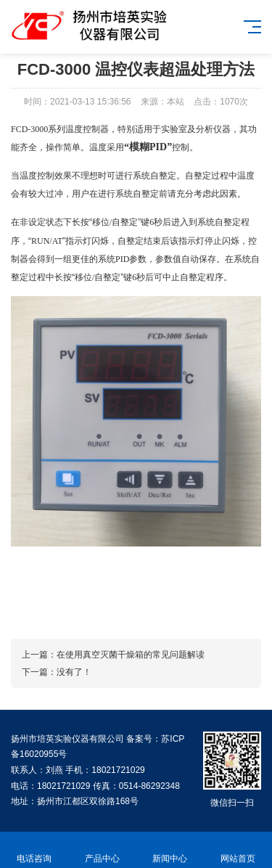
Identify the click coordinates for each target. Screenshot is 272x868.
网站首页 (238, 850)
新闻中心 (170, 850)
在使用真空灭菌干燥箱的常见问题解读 (131, 655)
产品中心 (102, 850)
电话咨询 (34, 850)
